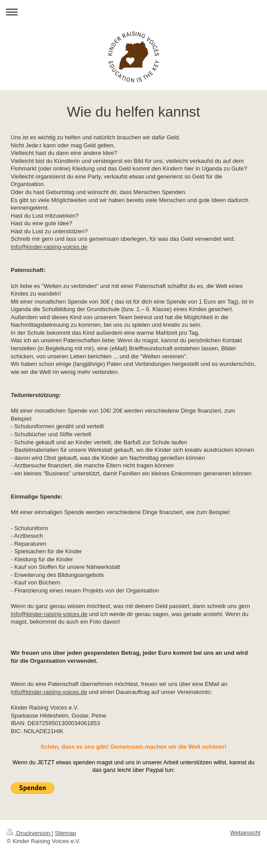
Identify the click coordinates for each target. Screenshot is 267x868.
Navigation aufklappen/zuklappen (133, 12)
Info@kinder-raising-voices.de (49, 247)
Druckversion (29, 833)
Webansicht (245, 833)
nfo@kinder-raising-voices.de (50, 692)
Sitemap (66, 833)
